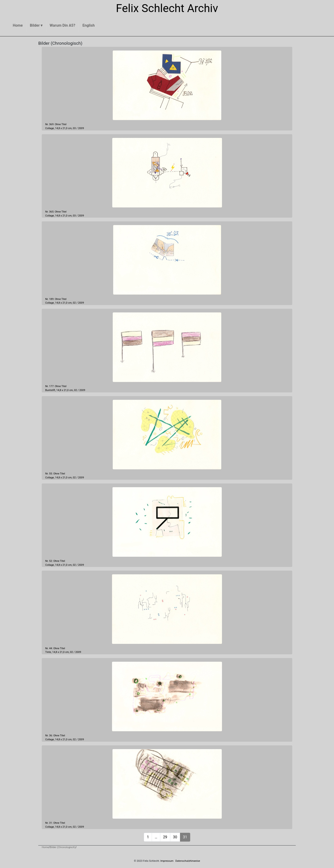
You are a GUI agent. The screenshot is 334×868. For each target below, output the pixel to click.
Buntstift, (50, 390)
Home (45, 847)
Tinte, (48, 652)
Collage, (50, 128)
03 (74, 128)
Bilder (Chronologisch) (63, 847)
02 (74, 303)
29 (165, 837)
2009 (81, 128)
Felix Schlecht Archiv (167, 8)
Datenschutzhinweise (188, 861)
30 (175, 837)
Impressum (167, 861)
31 (185, 837)
